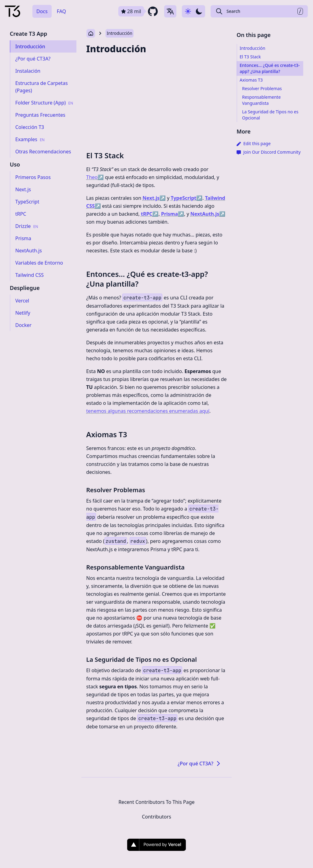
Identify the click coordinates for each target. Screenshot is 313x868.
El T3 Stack (105, 155)
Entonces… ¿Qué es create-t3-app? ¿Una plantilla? (147, 279)
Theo (95, 177)
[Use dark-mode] (193, 11)
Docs (42, 11)
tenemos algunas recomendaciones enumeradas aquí (148, 411)
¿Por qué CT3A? (200, 764)
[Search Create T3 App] (259, 11)
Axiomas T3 (107, 434)
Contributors (156, 817)
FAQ (61, 11)
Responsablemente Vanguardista (135, 567)
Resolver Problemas (116, 490)
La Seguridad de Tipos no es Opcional (142, 659)
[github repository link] (139, 11)
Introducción (120, 33)
